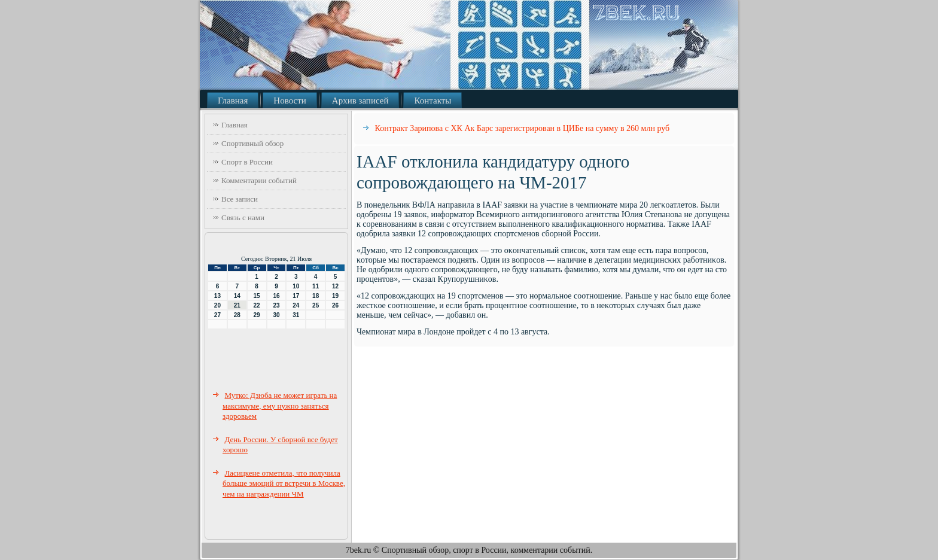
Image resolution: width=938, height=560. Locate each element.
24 (296, 305)
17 (296, 296)
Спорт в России (247, 162)
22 (257, 305)
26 (335, 305)
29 (257, 315)
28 (237, 315)
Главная (233, 101)
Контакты (433, 101)
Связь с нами (243, 217)
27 (217, 315)
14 (237, 296)
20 (217, 305)
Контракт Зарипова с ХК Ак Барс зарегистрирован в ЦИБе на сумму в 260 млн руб (523, 128)
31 (296, 315)
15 (257, 296)
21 (237, 305)
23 (276, 305)
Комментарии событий (259, 180)
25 (316, 305)
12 (335, 286)
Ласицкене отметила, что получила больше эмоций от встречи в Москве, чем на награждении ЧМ (284, 483)
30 (276, 315)
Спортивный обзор (252, 143)
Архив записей (360, 101)
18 (316, 296)
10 (296, 286)
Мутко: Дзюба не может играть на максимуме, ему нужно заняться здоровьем (280, 406)
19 (335, 296)
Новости (290, 101)
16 (276, 296)
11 (316, 286)
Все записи (240, 199)
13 (217, 296)
